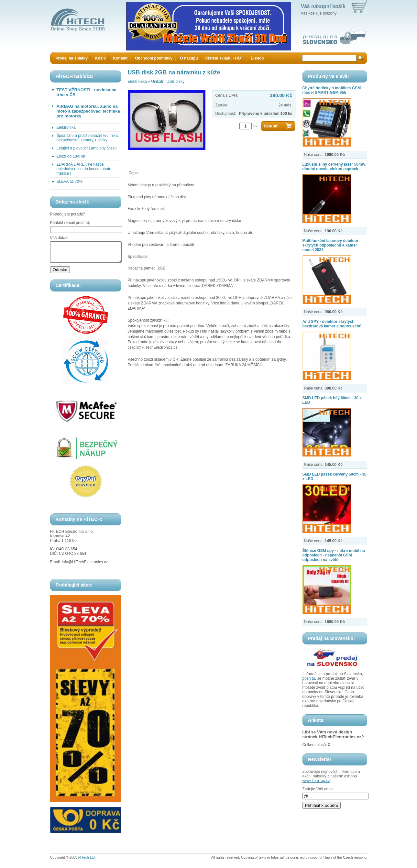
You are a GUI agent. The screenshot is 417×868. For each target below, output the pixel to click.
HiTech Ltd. (87, 861)
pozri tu (309, 678)
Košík (100, 58)
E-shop (257, 58)
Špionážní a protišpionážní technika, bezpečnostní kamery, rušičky (88, 138)
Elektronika (66, 127)
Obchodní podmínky (154, 58)
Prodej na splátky (72, 58)
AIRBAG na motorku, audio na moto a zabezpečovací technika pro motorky (88, 111)
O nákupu (189, 58)
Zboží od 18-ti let (71, 156)
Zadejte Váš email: (318, 789)
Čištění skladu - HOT (224, 58)
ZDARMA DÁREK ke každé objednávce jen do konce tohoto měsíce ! (84, 169)
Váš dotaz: (59, 238)
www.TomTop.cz (316, 781)
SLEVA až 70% (70, 181)
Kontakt (121, 58)
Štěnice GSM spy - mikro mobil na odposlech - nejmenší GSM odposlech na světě (334, 555)
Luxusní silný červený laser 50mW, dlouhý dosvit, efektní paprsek (335, 167)
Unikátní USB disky (168, 82)
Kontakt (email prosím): (70, 223)
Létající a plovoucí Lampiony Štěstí (87, 148)
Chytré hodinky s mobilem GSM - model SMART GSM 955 (333, 90)
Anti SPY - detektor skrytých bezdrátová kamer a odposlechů (332, 324)
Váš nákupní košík (323, 6)
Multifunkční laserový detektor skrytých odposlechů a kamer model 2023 (330, 245)
